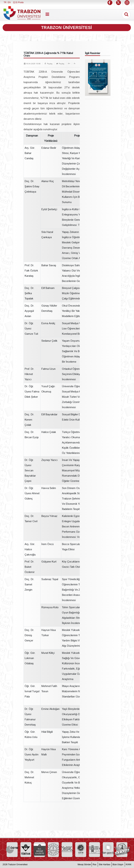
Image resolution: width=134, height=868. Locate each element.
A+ (69, 63)
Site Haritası (105, 864)
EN (9, 2)
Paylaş (48, 64)
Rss (94, 864)
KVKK (129, 864)
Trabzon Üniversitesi (18, 864)
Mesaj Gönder (84, 864)
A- (75, 63)
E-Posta (18, 2)
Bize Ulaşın (118, 864)
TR (5, 2)
